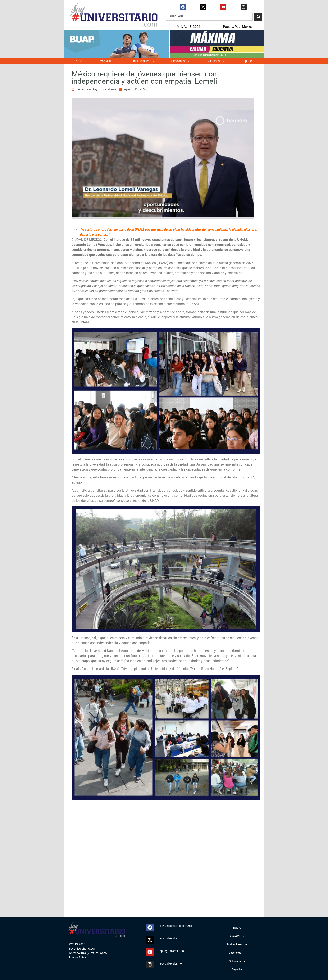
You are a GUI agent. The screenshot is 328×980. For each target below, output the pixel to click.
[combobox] (209, 17)
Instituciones (144, 61)
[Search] (258, 17)
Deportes (247, 61)
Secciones (181, 61)
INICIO (79, 61)
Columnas (216, 61)
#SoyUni (108, 61)
